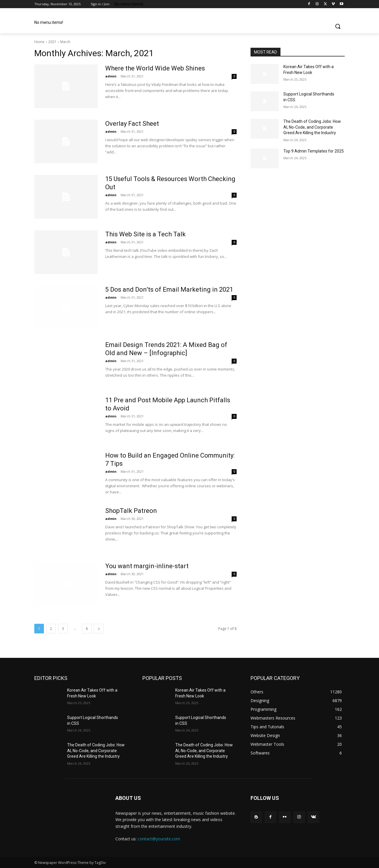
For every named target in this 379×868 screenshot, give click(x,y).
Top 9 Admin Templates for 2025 (314, 151)
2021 (52, 42)
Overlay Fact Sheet (132, 124)
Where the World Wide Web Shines (155, 68)
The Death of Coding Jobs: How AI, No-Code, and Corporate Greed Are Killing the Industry (312, 127)
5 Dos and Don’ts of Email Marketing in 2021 (169, 289)
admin (111, 76)
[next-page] (99, 629)
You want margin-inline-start (147, 566)
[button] (338, 26)
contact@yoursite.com (159, 839)
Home (39, 42)
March (65, 42)
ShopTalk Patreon (131, 511)
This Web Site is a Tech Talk (145, 234)
